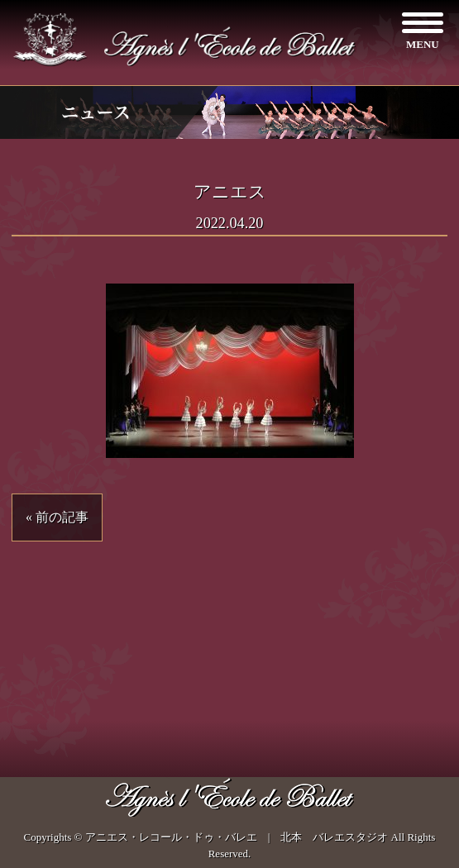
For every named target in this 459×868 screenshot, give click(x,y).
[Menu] (422, 31)
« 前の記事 (57, 517)
